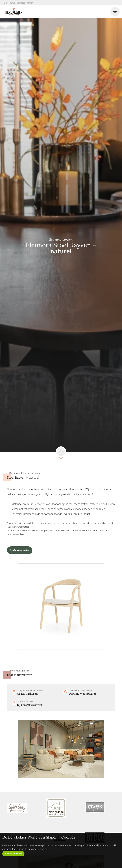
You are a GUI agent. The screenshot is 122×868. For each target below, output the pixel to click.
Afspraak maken (21, 550)
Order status (10, 3)
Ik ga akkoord (15, 854)
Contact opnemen (25, 3)
